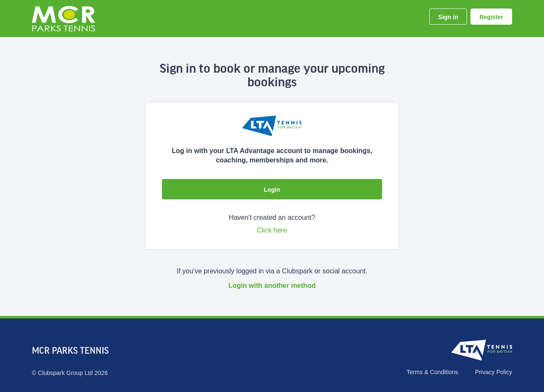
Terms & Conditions (432, 372)
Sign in (448, 17)
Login (272, 190)
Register (491, 17)
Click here (272, 230)
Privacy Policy (494, 372)
